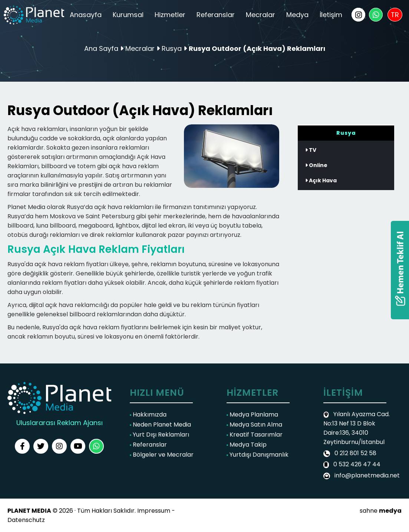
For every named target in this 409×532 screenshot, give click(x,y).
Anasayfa (86, 15)
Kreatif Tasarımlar (255, 435)
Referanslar (216, 15)
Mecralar (260, 15)
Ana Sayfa (101, 48)
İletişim (331, 15)
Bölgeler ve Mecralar (162, 455)
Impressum (154, 511)
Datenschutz (26, 520)
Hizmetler (170, 15)
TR (395, 15)
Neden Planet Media (160, 425)
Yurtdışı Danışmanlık (258, 455)
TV (311, 150)
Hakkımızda (148, 414)
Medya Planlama (252, 414)
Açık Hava (321, 180)
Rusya (173, 48)
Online (316, 165)
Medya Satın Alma (254, 425)
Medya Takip (247, 445)
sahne (381, 511)
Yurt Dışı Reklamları (159, 435)
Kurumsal (128, 15)
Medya (297, 15)
